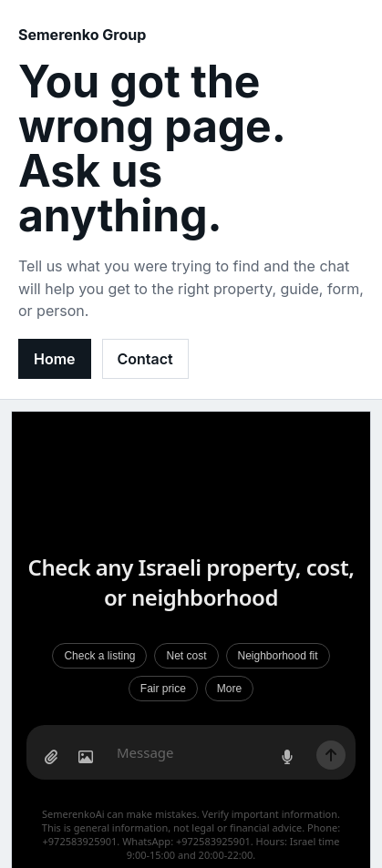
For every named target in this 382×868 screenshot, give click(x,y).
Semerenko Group (82, 35)
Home (55, 359)
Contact (145, 359)
